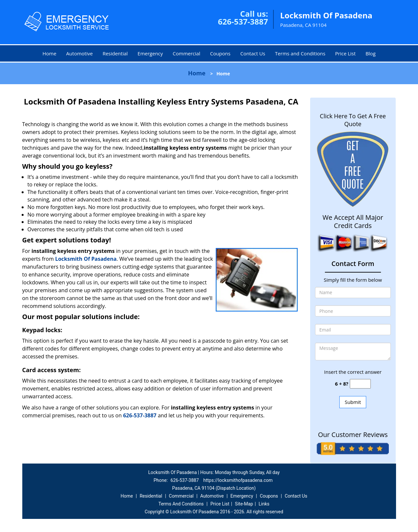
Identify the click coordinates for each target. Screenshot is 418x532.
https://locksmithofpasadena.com (238, 480)
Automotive (80, 53)
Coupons (220, 53)
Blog (371, 53)
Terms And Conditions (181, 504)
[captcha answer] (360, 384)
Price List (345, 53)
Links (264, 504)
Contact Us (253, 53)
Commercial (187, 53)
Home (49, 53)
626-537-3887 (243, 21)
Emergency (150, 53)
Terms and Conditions (300, 53)
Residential (115, 53)
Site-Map (244, 504)
